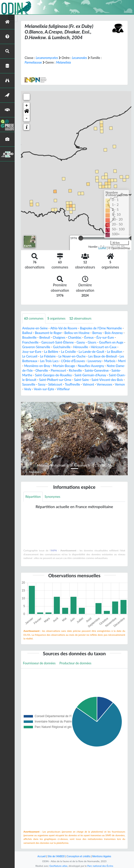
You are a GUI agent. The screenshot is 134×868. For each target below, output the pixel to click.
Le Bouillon (114, 352)
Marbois (110, 361)
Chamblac (75, 337)
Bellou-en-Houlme (77, 333)
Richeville (75, 370)
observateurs (80, 318)
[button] (27, 112)
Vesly (28, 389)
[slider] (81, 238)
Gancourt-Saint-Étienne (57, 342)
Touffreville (72, 384)
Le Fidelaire (48, 356)
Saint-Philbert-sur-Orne (55, 380)
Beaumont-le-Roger (48, 333)
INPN (54, 550)
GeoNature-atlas (58, 866)
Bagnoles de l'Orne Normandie (101, 328)
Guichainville (62, 347)
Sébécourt (55, 384)
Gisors (92, 342)
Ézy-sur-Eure (105, 337)
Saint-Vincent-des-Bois (107, 380)
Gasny (81, 342)
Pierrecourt (58, 370)
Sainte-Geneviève (97, 370)
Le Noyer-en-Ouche (72, 356)
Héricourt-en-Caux (104, 347)
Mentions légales (102, 856)
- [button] (27, 118)
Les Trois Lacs (49, 361)
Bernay (97, 333)
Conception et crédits (78, 856)
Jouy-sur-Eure (32, 352)
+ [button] (27, 106)
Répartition (33, 497)
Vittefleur (63, 389)
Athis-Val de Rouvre (64, 328)
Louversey (95, 361)
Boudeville (29, 337)
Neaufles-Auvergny (91, 366)
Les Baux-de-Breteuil (103, 356)
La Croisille (68, 352)
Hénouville (81, 347)
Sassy (42, 384)
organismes (56, 318)
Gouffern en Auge (111, 342)
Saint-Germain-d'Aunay (90, 375)
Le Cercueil (30, 356)
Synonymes (52, 497)
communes (34, 318)
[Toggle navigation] (11, 17)
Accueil (42, 856)
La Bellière (51, 352)
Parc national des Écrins (100, 866)
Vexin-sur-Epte (44, 389)
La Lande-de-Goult (91, 352)
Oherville (42, 370)
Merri (122, 361)
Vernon (120, 384)
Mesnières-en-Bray (37, 366)
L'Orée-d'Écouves (73, 361)
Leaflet (102, 248)
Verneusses (104, 384)
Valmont (88, 384)
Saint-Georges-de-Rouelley (53, 375)
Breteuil (45, 337)
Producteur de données (76, 663)
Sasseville (29, 384)
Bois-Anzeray (114, 333)
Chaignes (59, 337)
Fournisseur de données (39, 663)
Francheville (30, 342)
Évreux (89, 337)
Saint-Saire (82, 380)
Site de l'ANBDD (56, 856)
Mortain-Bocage (64, 366)
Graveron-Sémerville (36, 347)
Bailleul (27, 333)
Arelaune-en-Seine (35, 328)
